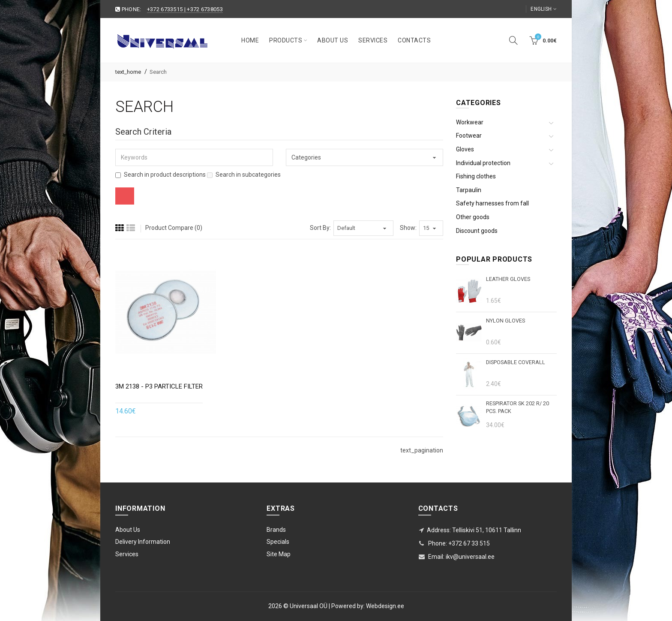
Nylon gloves (505, 321)
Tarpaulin (469, 190)
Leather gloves (508, 279)
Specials (278, 542)
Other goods (473, 217)
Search (158, 72)
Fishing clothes (476, 176)
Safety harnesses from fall (492, 203)
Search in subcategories (244, 175)
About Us (128, 530)
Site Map (279, 554)
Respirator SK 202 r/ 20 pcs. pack (517, 407)
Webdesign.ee (385, 606)
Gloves (465, 149)
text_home (128, 72)
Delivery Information (143, 542)
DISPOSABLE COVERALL (516, 362)
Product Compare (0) (174, 228)
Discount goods (477, 231)
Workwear (470, 122)
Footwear (469, 136)
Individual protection (483, 163)
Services (127, 554)
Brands (276, 530)
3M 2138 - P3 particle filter (159, 386)
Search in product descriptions (160, 175)
